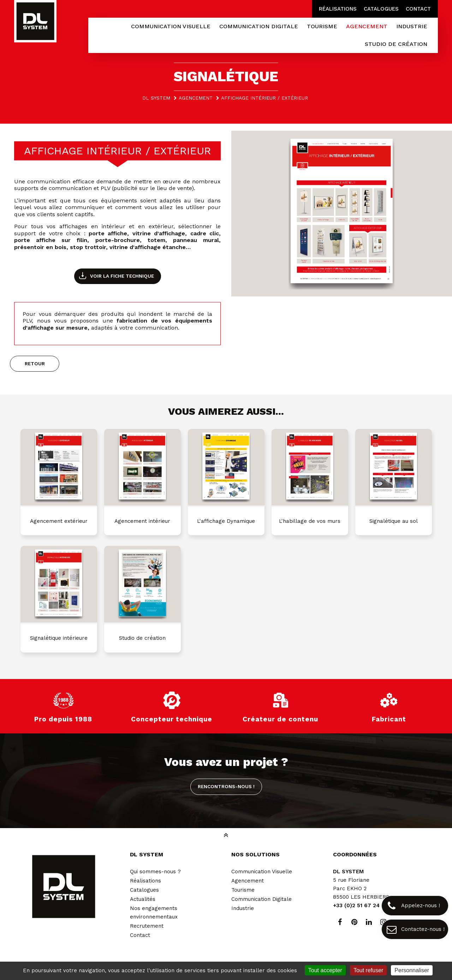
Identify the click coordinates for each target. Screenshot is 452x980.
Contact (418, 9)
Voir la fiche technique (122, 276)
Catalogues (381, 9)
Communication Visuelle (262, 872)
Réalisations (338, 9)
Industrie (243, 908)
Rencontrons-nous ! (226, 786)
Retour (35, 364)
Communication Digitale (261, 899)
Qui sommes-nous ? (155, 872)
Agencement (248, 881)
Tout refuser (368, 970)
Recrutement (147, 926)
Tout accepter (325, 970)
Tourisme (243, 890)
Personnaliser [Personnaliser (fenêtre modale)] (412, 970)
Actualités (143, 899)
